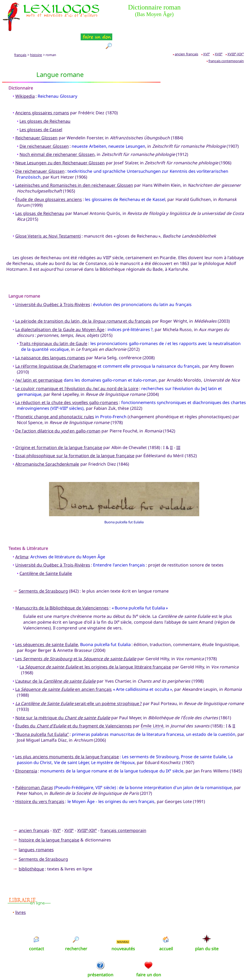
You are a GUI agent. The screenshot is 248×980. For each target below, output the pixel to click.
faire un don (149, 956)
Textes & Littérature (28, 529)
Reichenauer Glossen (36, 119)
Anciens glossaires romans (42, 94)
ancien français (186, 35)
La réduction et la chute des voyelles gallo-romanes (67, 383)
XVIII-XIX (236, 35)
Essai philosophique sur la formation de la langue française (75, 437)
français (20, 36)
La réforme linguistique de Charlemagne (56, 347)
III (178, 428)
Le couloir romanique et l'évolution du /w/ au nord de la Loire (77, 369)
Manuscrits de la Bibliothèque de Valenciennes (62, 589)
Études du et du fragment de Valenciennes (74, 707)
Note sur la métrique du (63, 698)
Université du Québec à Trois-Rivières (53, 285)
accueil (166, 929)
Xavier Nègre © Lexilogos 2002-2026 (124, 967)
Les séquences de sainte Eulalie (47, 626)
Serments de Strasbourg (43, 572)
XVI (206, 35)
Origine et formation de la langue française (59, 428)
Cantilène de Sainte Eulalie (46, 554)
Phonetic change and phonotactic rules (55, 398)
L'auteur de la (55, 662)
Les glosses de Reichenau (45, 102)
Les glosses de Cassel (41, 110)
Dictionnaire (21, 69)
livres (21, 893)
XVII (219, 35)
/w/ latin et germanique (39, 361)
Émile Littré (152, 707)
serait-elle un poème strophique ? (79, 684)
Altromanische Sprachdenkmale (47, 445)
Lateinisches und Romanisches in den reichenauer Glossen (74, 166)
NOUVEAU (123, 923)
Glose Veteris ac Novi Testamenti (48, 217)
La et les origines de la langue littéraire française (95, 648)
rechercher (76, 929)
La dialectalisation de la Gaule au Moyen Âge (60, 310)
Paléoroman (34, 768)
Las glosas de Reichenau (40, 194)
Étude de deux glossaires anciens (49, 180)
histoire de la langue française (49, 821)
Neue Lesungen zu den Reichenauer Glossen (60, 144)
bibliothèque (31, 850)
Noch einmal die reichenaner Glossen (57, 135)
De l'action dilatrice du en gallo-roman (58, 412)
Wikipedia (25, 77)
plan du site (207, 929)
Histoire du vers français (40, 782)
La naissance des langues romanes (50, 339)
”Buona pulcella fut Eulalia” (42, 715)
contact (37, 929)
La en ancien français (64, 670)
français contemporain (226, 42)
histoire (36, 36)
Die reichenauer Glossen (44, 127)
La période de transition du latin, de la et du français (83, 302)
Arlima (22, 538)
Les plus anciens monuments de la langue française (67, 738)
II (171, 428)
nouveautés (123, 929)
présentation (100, 956)
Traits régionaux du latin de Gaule (53, 324)
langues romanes (36, 830)
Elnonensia (26, 752)
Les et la (76, 639)
